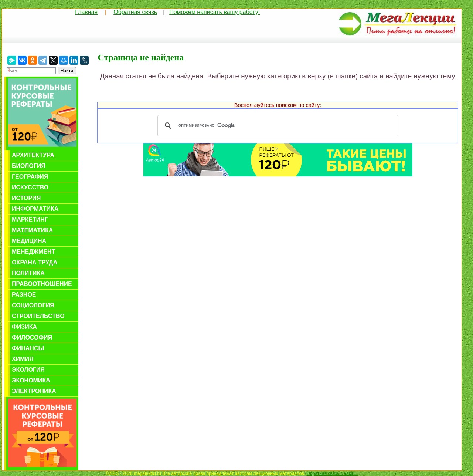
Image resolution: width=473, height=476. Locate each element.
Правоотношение (42, 284)
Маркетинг (30, 220)
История (26, 198)
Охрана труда (35, 262)
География (30, 177)
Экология (28, 370)
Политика (28, 273)
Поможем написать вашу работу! (215, 12)
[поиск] (277, 126)
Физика (24, 327)
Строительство (38, 316)
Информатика (35, 209)
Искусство (30, 187)
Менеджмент (33, 252)
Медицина (29, 241)
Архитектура (33, 155)
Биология (29, 166)
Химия (23, 359)
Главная (86, 12)
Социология (33, 305)
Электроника (34, 391)
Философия (32, 337)
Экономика (31, 380)
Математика (32, 230)
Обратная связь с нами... (332, 473)
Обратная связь (135, 12)
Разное (24, 295)
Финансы (28, 348)
